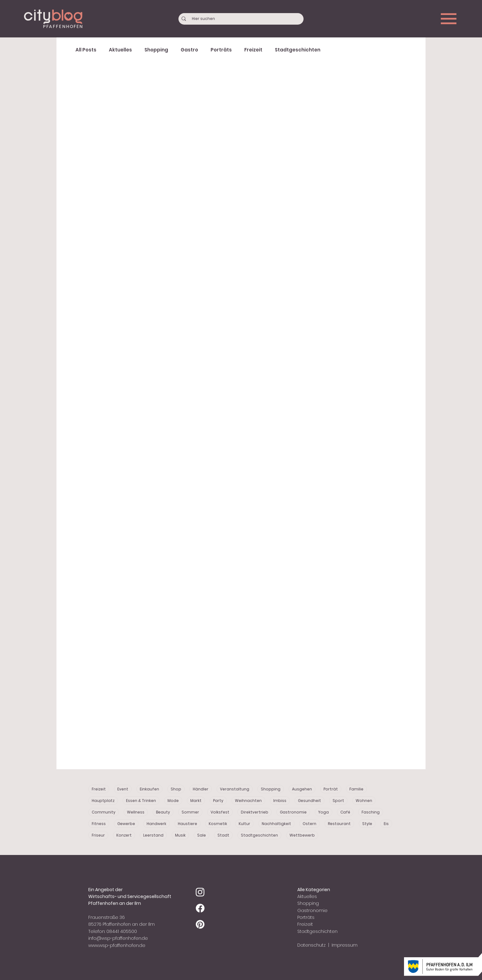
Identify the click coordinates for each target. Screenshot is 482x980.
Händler (201, 789)
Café (345, 812)
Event (123, 789)
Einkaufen (149, 789)
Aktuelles (120, 50)
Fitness (99, 824)
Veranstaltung (235, 789)
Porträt (331, 789)
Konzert (124, 835)
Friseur (98, 835)
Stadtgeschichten (298, 50)
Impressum (344, 945)
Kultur (244, 824)
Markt (196, 801)
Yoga (324, 812)
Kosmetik (218, 824)
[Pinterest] (200, 924)
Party (218, 801)
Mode (173, 801)
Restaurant (339, 824)
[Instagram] (200, 892)
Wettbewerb (302, 835)
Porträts (221, 50)
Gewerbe (126, 824)
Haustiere (187, 824)
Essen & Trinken (141, 801)
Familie (356, 789)
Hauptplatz (103, 801)
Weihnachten (248, 801)
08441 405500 (122, 931)
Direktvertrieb (255, 812)
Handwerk (156, 824)
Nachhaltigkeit (276, 824)
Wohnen (364, 801)
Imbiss (280, 801)
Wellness (136, 812)
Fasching (371, 812)
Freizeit (253, 50)
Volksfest (220, 812)
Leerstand (153, 835)
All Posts (86, 50)
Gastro (189, 50)
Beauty (163, 812)
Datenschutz (312, 945)
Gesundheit (309, 801)
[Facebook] (200, 908)
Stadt (223, 835)
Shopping (156, 50)
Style (367, 824)
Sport (338, 801)
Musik (180, 835)
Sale (202, 835)
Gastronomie (293, 812)
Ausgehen (302, 789)
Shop (176, 789)
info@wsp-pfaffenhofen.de (118, 938)
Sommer (190, 812)
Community (104, 812)
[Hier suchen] (241, 19)
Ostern (309, 824)
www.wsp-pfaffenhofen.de (117, 945)
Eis (386, 824)
